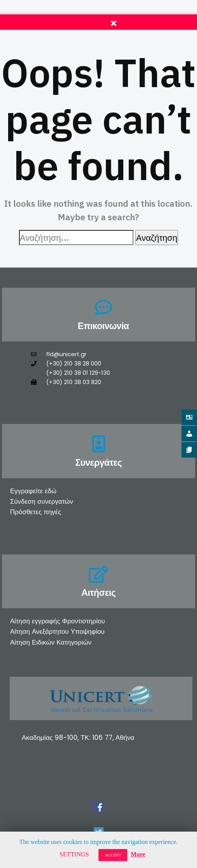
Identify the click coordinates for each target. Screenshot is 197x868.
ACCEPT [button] (113, 855)
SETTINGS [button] (74, 854)
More (138, 854)
